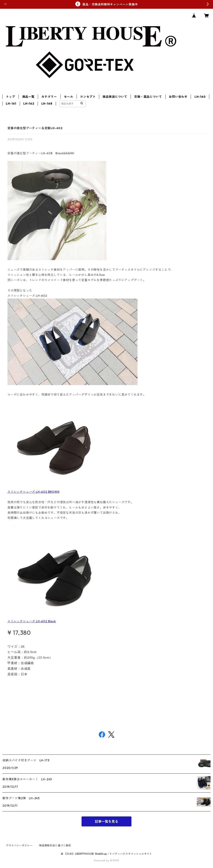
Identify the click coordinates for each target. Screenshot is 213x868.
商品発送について (115, 97)
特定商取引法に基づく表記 (55, 845)
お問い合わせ (178, 97)
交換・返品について (148, 97)
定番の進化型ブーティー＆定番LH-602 (35, 128)
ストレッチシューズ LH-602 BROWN (33, 492)
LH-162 (29, 104)
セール (68, 97)
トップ (10, 97)
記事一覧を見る (106, 821)
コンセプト (88, 97)
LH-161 (11, 104)
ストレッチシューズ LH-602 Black (32, 621)
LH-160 (200, 97)
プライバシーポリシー (19, 845)
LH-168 (47, 104)
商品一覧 (28, 97)
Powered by (107, 860)
